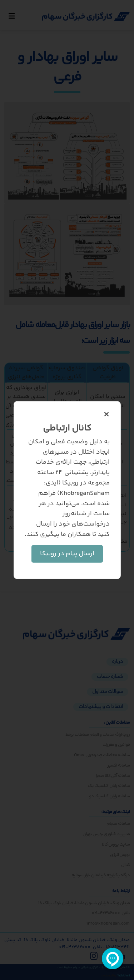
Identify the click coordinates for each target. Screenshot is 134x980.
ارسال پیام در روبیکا (67, 553)
